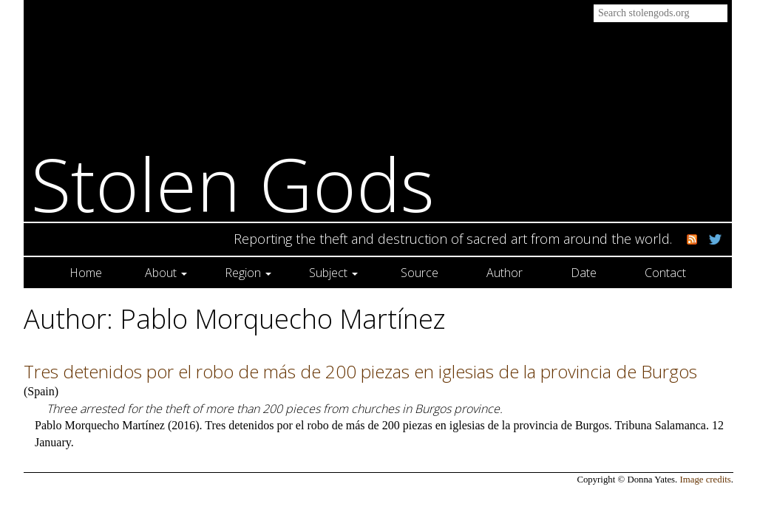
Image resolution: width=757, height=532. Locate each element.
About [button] (166, 273)
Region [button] (248, 273)
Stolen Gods (233, 184)
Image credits (706, 480)
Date (584, 273)
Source (420, 273)
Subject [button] (333, 273)
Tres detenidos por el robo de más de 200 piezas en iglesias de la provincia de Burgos (360, 371)
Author (505, 273)
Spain (41, 391)
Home (86, 273)
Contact (665, 273)
